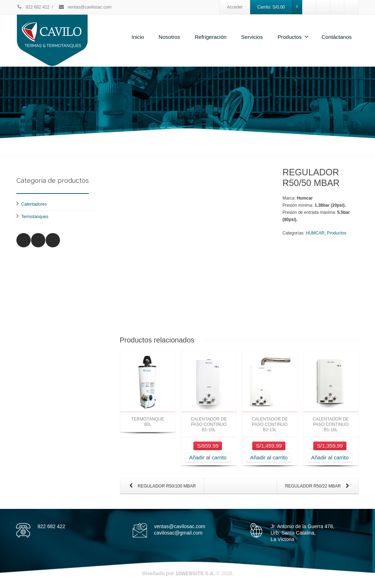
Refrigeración (211, 37)
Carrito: (280, 7)
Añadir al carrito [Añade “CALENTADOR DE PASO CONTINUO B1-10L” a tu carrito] (208, 457)
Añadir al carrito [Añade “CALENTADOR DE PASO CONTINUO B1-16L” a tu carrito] (330, 457)
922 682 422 (33, 7)
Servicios (252, 37)
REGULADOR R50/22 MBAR (318, 486)
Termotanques (35, 217)
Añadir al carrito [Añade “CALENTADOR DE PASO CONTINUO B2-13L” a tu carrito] (269, 457)
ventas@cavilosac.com (85, 7)
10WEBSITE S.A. (195, 573)
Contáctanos (336, 37)
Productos (293, 37)
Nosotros (169, 37)
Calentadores (34, 204)
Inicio (138, 37)
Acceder (235, 7)
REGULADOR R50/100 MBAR (161, 486)
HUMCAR (315, 233)
